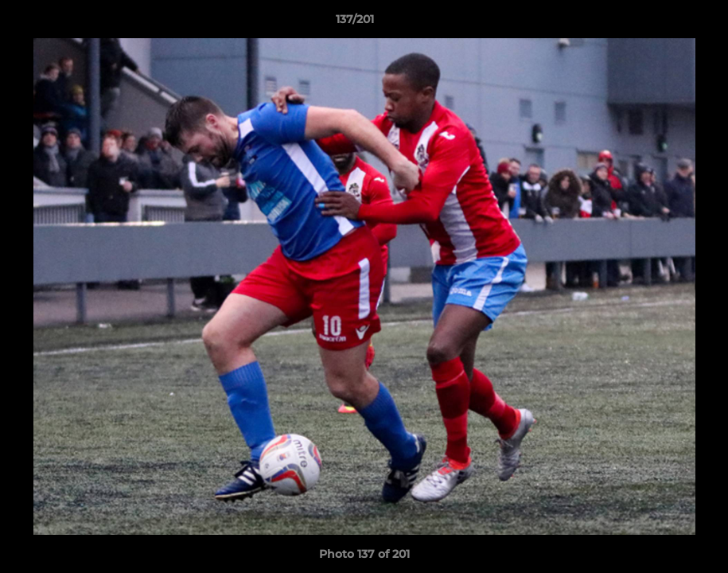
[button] (661, 23)
